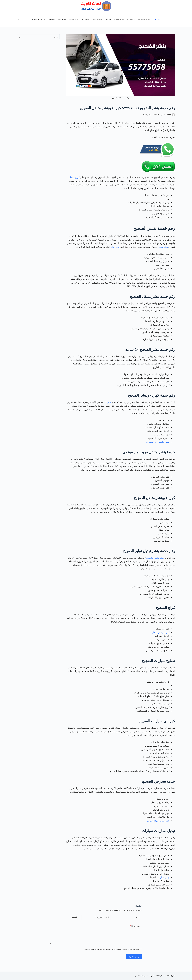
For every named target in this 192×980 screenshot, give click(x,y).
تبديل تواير (115, 247)
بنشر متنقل (163, 247)
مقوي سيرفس (62, 19)
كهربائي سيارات (74, 19)
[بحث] (19, 20)
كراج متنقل (74, 177)
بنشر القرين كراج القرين (158, 821)
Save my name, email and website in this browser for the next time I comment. (111, 949)
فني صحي (108, 19)
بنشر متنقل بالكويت (155, 558)
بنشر (110, 402)
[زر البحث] (19, 37)
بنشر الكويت (156, 19)
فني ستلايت (118, 20)
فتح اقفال (51, 19)
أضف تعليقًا (135, 926)
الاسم (137, 917)
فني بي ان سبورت (144, 19)
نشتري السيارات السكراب (158, 442)
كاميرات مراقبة (97, 19)
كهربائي (85, 20)
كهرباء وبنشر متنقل (161, 632)
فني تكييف (130, 20)
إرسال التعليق (134, 957)
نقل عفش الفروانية (38, 20)
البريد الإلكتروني (102, 917)
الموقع (75, 917)
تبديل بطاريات (163, 877)
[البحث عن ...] (41, 37)
